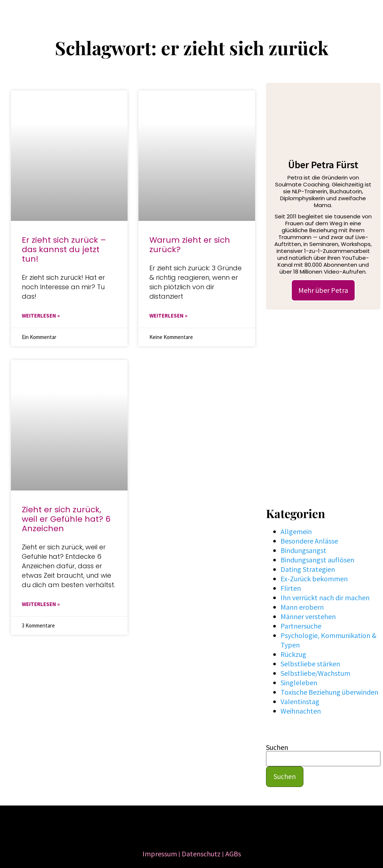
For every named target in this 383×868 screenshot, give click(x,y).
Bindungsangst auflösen (317, 560)
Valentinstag (300, 701)
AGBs (233, 854)
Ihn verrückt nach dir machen (325, 597)
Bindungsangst (303, 550)
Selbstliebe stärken (310, 664)
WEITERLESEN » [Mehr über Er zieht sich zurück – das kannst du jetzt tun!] (41, 316)
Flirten (291, 588)
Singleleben (299, 683)
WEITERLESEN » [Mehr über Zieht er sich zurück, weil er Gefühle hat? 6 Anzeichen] (41, 604)
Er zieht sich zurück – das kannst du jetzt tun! (64, 249)
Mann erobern (302, 607)
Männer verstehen (308, 616)
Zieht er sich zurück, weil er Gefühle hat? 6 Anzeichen (66, 519)
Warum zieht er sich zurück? (190, 245)
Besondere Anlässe (309, 541)
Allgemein (296, 531)
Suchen (277, 747)
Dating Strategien (308, 569)
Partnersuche (301, 626)
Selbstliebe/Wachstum (315, 673)
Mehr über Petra (323, 290)
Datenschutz (201, 854)
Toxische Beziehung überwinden (329, 692)
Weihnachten (301, 711)
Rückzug (293, 654)
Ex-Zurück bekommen (314, 579)
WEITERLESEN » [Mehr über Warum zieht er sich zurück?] (168, 316)
